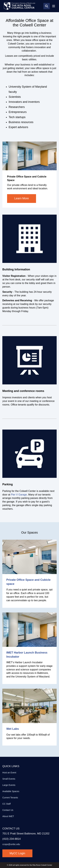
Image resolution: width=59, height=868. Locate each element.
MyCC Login (17, 853)
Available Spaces (11, 791)
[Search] (47, 6)
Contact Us (8, 810)
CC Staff (7, 804)
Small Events (9, 779)
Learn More (22, 198)
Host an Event (9, 773)
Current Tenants (10, 798)
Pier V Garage (19, 495)
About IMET (8, 816)
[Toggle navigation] (54, 6)
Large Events (9, 785)
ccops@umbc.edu (11, 844)
